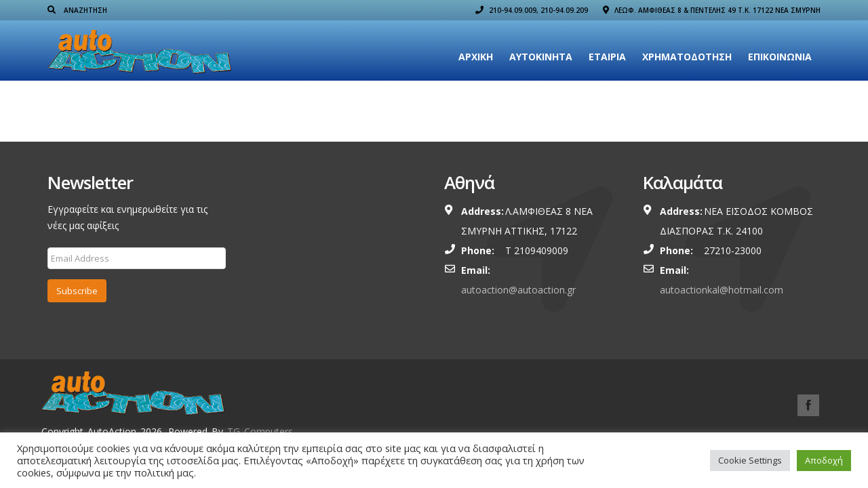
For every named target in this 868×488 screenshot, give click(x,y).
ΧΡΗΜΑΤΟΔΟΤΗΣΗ (687, 57)
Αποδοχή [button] (824, 460)
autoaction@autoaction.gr (518, 290)
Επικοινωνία (780, 57)
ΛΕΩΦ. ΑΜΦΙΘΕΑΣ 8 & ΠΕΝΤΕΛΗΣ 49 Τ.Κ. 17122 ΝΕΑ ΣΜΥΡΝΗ (712, 10)
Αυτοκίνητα (541, 57)
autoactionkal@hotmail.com (722, 290)
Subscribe (77, 291)
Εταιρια (607, 57)
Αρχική (476, 57)
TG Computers (260, 431)
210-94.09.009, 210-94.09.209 (532, 10)
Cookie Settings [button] (750, 460)
